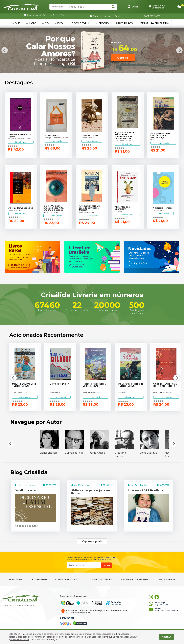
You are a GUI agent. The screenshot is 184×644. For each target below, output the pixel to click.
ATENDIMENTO (39, 579)
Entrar (133, 7)
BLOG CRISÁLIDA (166, 579)
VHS (16, 23)
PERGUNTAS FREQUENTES (68, 579)
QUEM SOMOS (16, 579)
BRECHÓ (102, 23)
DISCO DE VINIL (79, 23)
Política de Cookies (20, 640)
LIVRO (31, 23)
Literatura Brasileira (153, 23)
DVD (59, 23)
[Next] (179, 50)
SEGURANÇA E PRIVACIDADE (135, 579)
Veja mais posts (92, 541)
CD (45, 23)
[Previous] (5, 50)
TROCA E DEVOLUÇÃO (101, 579)
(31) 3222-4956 (152, 16)
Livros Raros (124, 23)
